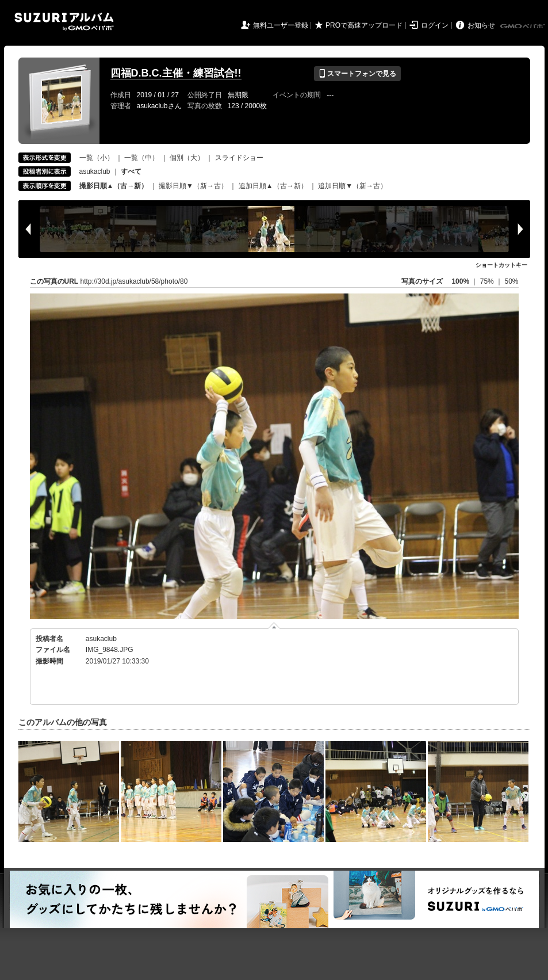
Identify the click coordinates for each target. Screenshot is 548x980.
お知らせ (481, 25)
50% (511, 281)
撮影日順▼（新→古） (193, 186)
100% (460, 281)
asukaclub (95, 171)
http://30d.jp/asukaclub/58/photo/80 (134, 281)
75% (488, 281)
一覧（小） (97, 158)
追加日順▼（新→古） (352, 186)
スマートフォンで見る (357, 74)
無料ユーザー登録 (281, 25)
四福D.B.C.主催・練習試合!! (176, 73)
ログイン (435, 25)
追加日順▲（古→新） (273, 186)
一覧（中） (141, 158)
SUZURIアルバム (64, 22)
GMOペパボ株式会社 (523, 26)
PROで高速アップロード (364, 25)
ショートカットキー (501, 265)
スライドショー (239, 158)
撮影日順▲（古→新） (114, 186)
